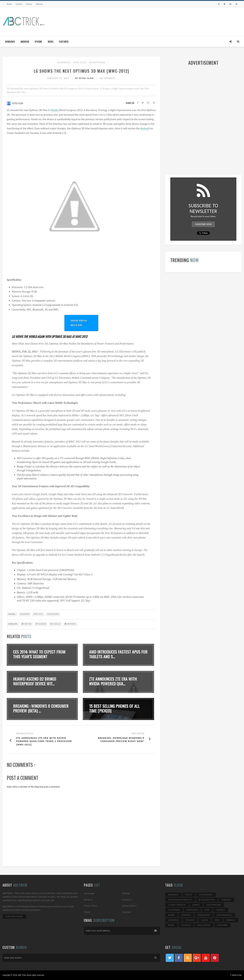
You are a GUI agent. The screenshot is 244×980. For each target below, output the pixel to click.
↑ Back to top (236, 975)
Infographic (224, 915)
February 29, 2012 (59, 78)
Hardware (64, 62)
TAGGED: (12, 614)
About (9, 4)
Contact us (127, 900)
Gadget (221, 910)
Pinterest (70, 624)
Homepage (89, 893)
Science (186, 925)
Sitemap (39, 4)
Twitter (27, 624)
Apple (189, 895)
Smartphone (97, 62)
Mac (217, 920)
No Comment (108, 78)
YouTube (222, 925)
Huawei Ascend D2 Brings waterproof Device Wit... (35, 681)
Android (25, 41)
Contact (19, 4)
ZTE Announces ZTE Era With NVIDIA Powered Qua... (113, 681)
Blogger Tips (207, 900)
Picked (87, 912)
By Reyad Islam (85, 78)
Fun (207, 910)
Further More (14, 917)
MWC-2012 (80, 62)
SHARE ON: (13, 624)
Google (55, 624)
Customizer (214, 905)
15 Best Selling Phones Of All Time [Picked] (114, 708)
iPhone (38, 41)
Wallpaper (204, 925)
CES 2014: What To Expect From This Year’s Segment (39, 654)
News (51, 41)
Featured (64, 41)
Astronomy (206, 895)
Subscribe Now (203, 224)
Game (172, 915)
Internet (174, 920)
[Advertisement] (180, 21)
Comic (196, 905)
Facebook (41, 624)
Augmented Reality (180, 900)
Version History (129, 906)
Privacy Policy (90, 906)
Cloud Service (177, 905)
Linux (205, 920)
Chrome (226, 900)
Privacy (29, 4)
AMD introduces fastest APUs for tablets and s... (118, 654)
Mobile (55, 110)
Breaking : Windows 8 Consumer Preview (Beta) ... (41, 708)
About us (88, 900)
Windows (10, 41)
